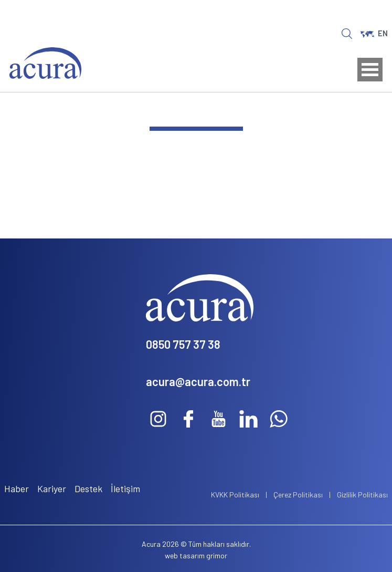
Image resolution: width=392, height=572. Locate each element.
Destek (88, 488)
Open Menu (370, 70)
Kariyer (52, 488)
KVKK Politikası (235, 495)
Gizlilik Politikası (362, 495)
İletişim (125, 488)
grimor (217, 555)
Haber (17, 488)
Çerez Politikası (298, 495)
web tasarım (185, 555)
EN (374, 33)
